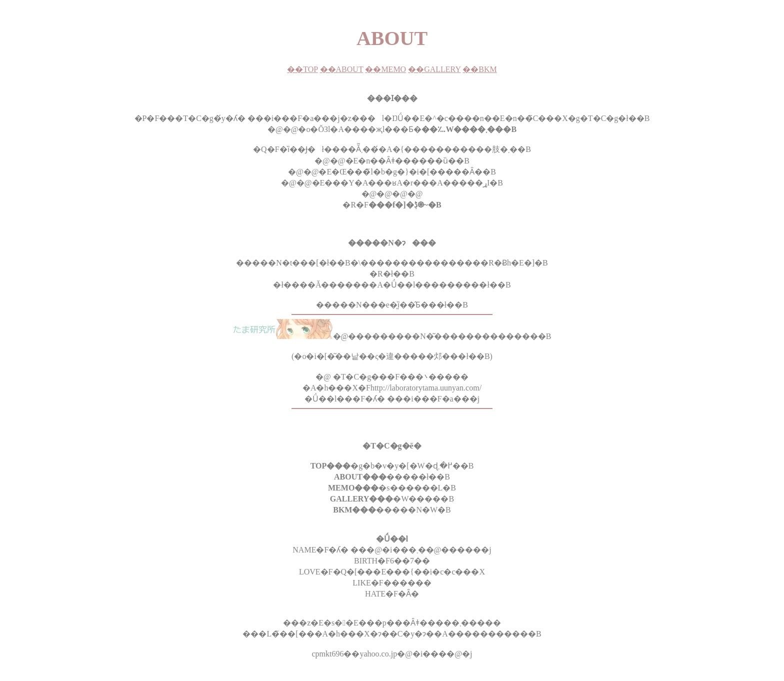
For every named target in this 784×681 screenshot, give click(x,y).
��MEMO (385, 69)
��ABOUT (342, 69)
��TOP (302, 69)
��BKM (479, 69)
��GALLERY (434, 69)
